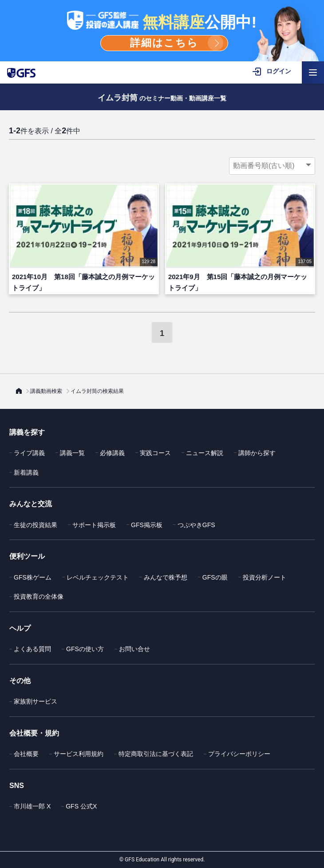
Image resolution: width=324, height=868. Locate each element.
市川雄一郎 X (32, 806)
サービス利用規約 (79, 754)
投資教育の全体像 (39, 596)
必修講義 (112, 453)
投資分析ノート (265, 577)
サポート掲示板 (94, 525)
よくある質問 (32, 649)
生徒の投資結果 (36, 525)
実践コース (155, 453)
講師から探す (257, 453)
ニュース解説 (205, 453)
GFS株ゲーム (33, 577)
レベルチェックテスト (98, 577)
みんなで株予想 (166, 577)
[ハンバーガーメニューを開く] (313, 72)
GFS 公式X (81, 806)
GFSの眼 (215, 577)
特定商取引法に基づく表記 (156, 754)
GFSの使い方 (85, 649)
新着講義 (26, 472)
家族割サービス (36, 701)
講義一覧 (72, 453)
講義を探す (27, 432)
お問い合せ (134, 649)
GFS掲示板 (147, 525)
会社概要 (26, 754)
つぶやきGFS (196, 525)
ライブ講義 (29, 453)
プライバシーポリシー (239, 754)
